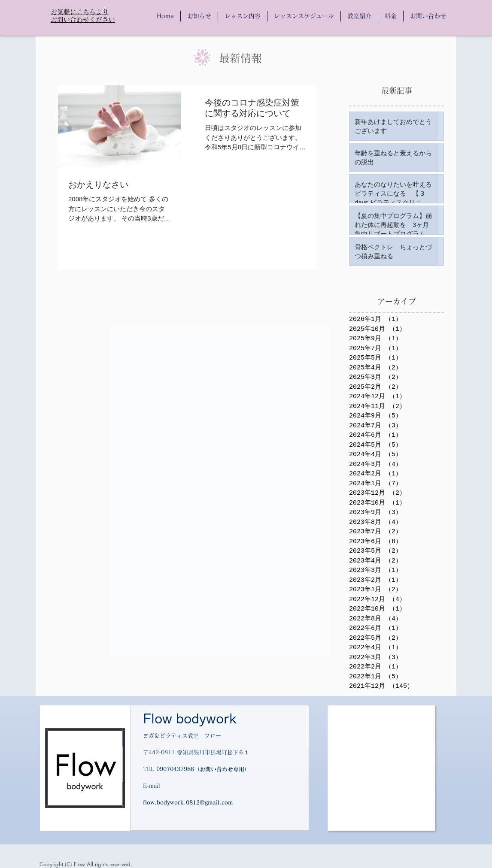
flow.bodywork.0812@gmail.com (188, 803)
